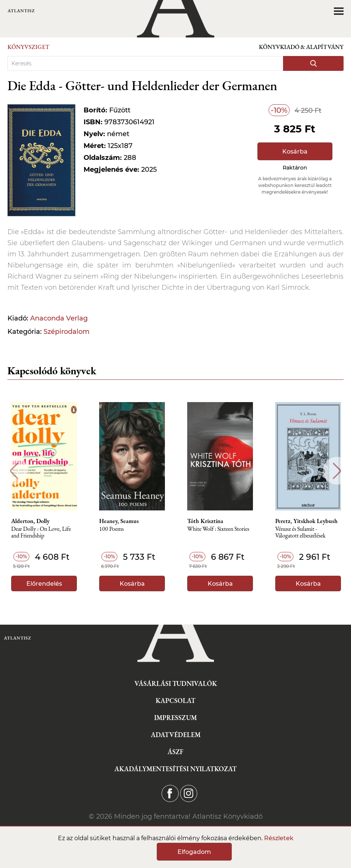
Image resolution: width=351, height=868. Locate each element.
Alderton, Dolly (30, 521)
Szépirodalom (66, 332)
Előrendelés (44, 584)
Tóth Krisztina (205, 521)
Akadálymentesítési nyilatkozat (175, 769)
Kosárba (295, 152)
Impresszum (175, 718)
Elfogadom (194, 852)
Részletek (279, 838)
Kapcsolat (175, 701)
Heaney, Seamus (119, 521)
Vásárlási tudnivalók (176, 683)
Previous (14, 471)
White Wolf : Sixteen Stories (218, 529)
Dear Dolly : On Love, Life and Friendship (41, 532)
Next (337, 471)
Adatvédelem (176, 735)
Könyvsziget (28, 47)
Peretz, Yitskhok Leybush (306, 521)
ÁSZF (175, 752)
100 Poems (111, 529)
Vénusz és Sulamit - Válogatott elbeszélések (300, 532)
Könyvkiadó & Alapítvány (301, 47)
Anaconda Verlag (59, 318)
